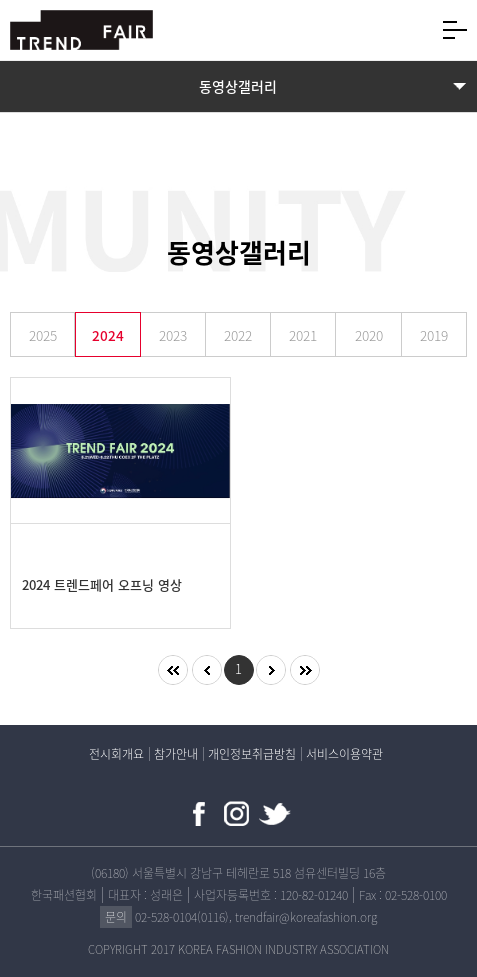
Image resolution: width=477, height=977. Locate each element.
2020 (369, 335)
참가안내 (176, 754)
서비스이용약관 (344, 754)
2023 (173, 335)
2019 (434, 335)
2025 (43, 335)
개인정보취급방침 (252, 754)
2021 (303, 335)
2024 (108, 335)
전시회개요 (116, 754)
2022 (238, 335)
